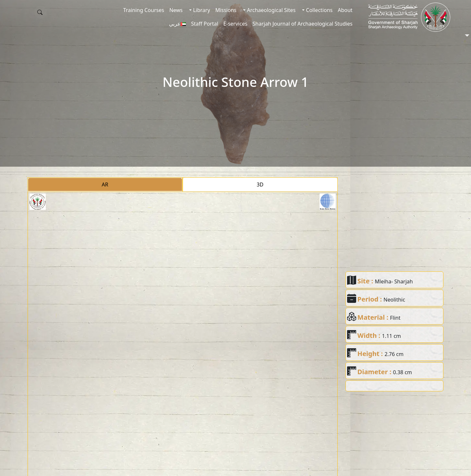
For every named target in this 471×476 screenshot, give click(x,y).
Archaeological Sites (271, 10)
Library (201, 10)
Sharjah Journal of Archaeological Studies (303, 24)
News (176, 10)
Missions (226, 10)
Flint (395, 318)
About (345, 10)
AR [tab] (105, 184)
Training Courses (144, 10)
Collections (319, 10)
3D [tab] (260, 184)
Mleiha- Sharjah (394, 281)
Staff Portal (205, 24)
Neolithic (394, 300)
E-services (235, 24)
